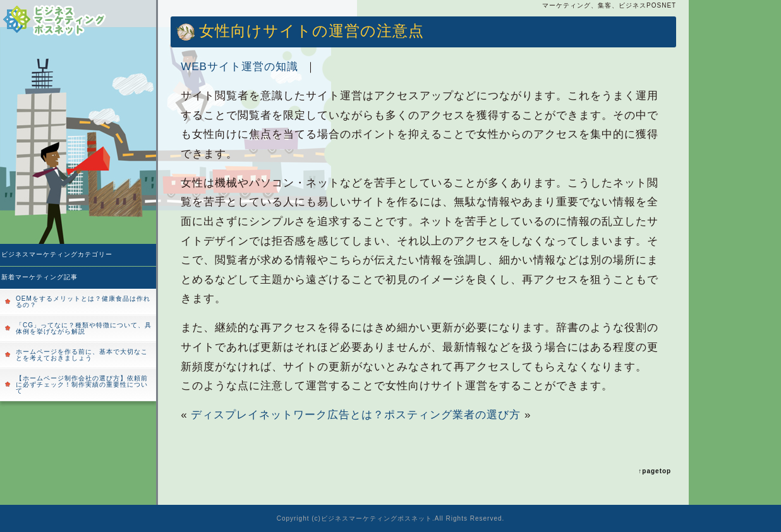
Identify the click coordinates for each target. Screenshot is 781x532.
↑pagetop (655, 471)
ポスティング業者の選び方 (452, 415)
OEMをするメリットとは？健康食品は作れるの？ (83, 302)
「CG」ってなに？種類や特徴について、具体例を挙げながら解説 (84, 328)
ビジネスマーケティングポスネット (377, 518)
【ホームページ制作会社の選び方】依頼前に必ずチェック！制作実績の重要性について (82, 384)
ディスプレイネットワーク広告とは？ (288, 415)
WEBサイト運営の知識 (239, 67)
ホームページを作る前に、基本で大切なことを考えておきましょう (82, 355)
